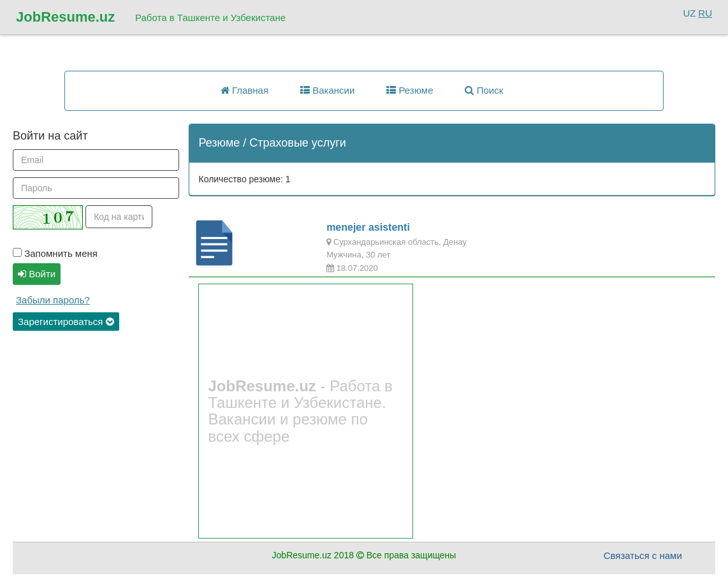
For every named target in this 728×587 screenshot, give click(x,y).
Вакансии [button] (327, 90)
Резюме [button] (410, 90)
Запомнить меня (55, 253)
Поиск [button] (484, 90)
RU (705, 13)
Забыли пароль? (53, 300)
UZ (689, 13)
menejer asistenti (368, 227)
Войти (37, 274)
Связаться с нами (643, 555)
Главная (244, 90)
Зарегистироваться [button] (66, 322)
